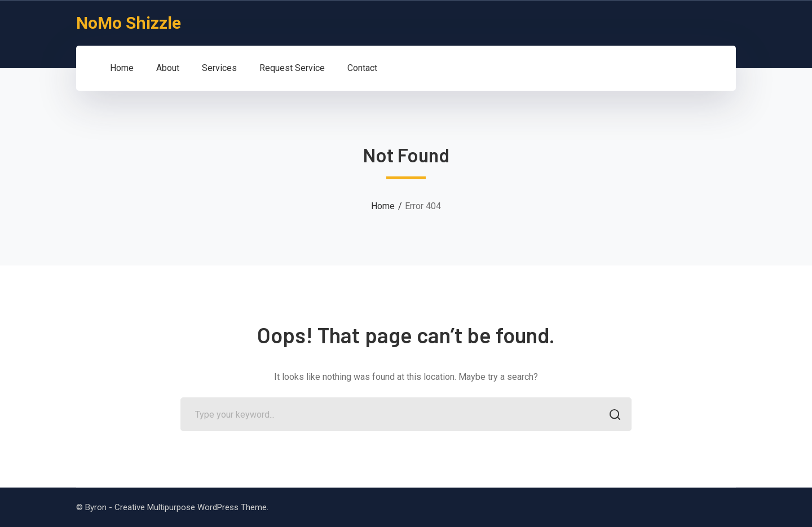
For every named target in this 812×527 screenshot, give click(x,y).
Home (383, 206)
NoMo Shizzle (129, 23)
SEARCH (612, 416)
